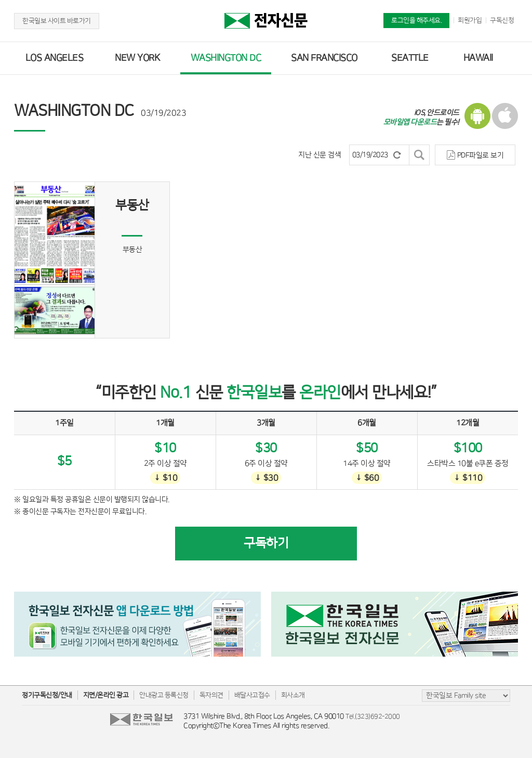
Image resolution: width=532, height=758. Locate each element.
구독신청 (502, 20)
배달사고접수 (252, 695)
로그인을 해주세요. (416, 20)
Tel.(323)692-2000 (373, 716)
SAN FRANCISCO (324, 58)
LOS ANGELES (55, 58)
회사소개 (293, 695)
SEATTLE (410, 58)
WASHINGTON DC (226, 58)
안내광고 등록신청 (164, 695)
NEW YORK (137, 58)
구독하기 (266, 543)
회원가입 (470, 20)
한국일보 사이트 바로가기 (57, 21)
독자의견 (211, 695)
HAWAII (478, 58)
